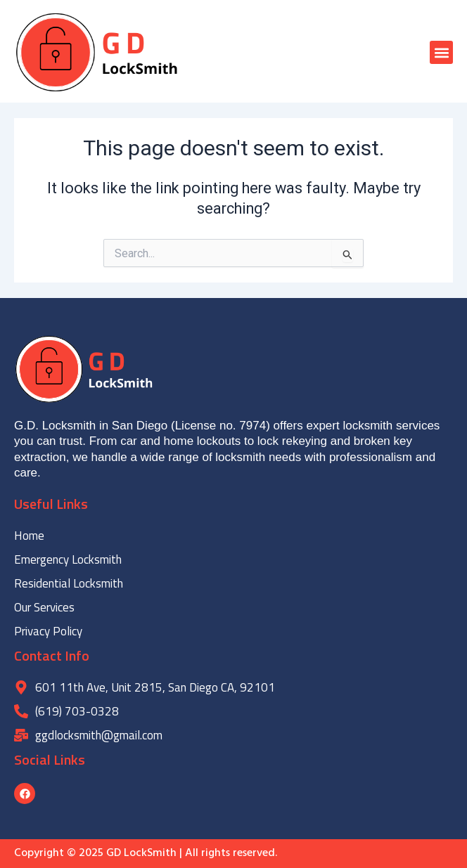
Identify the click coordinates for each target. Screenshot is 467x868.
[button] (441, 52)
